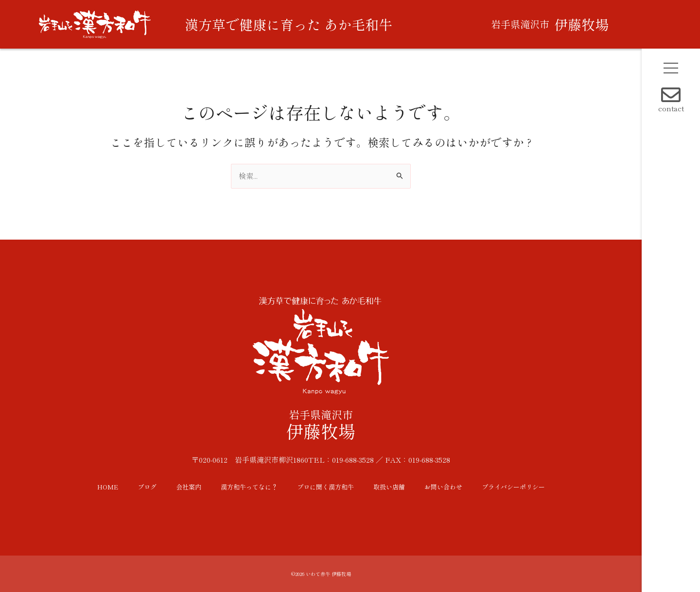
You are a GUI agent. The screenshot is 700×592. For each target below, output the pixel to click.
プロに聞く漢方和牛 (325, 487)
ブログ (147, 487)
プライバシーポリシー (513, 487)
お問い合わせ (443, 487)
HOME (108, 487)
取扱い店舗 (389, 487)
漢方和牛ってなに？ (249, 487)
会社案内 (189, 487)
